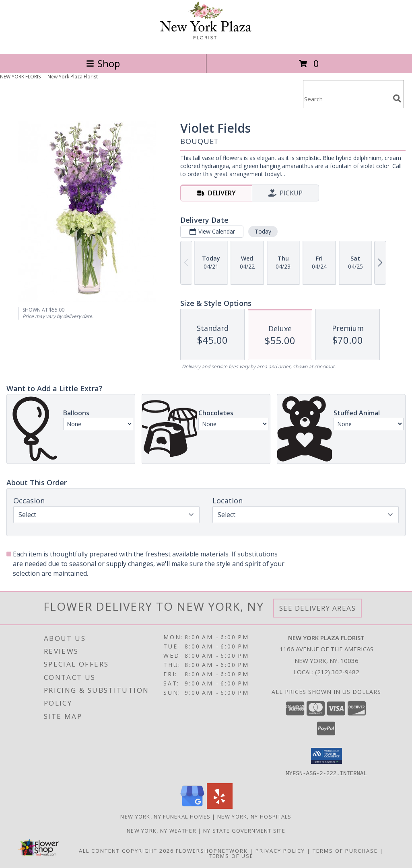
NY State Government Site (244, 830)
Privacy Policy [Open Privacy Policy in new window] (280, 850)
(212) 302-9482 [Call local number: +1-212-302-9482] (337, 672)
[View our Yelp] (220, 806)
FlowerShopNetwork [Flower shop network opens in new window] (212, 850)
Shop (103, 63)
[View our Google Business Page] (192, 806)
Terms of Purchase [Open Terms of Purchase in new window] (345, 850)
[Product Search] (346, 99)
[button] (327, 756)
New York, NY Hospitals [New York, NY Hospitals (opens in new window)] (254, 816)
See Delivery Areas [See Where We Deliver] (318, 608)
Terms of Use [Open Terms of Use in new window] (231, 856)
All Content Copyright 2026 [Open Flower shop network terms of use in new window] (126, 850)
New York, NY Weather (162, 830)
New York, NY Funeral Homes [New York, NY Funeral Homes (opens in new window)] (165, 816)
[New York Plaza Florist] (206, 42)
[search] (397, 98)
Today (263, 231)
